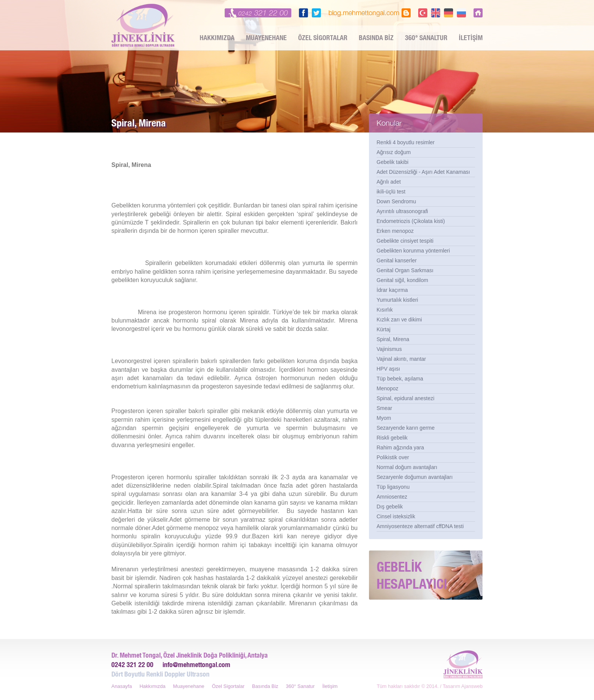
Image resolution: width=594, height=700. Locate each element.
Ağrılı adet (389, 182)
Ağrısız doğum (394, 152)
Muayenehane (189, 686)
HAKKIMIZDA (217, 38)
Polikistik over (393, 457)
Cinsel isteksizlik (396, 516)
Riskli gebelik (392, 438)
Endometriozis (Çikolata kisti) (411, 221)
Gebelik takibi (392, 162)
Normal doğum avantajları (407, 467)
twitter (316, 13)
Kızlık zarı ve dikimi (399, 320)
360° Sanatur (300, 686)
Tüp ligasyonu (393, 487)
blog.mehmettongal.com (364, 13)
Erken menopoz (395, 231)
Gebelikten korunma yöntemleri (413, 251)
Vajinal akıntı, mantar (401, 359)
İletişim (330, 686)
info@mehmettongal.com (196, 665)
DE (449, 13)
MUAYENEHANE (266, 38)
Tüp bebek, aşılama (400, 379)
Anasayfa (122, 686)
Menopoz (388, 388)
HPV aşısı (388, 369)
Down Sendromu (396, 201)
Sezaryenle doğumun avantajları (415, 477)
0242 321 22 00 (132, 665)
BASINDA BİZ (376, 38)
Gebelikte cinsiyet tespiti (405, 241)
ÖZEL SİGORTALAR (323, 38)
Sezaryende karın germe (406, 428)
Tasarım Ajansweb (463, 686)
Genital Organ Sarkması (405, 270)
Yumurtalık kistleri (397, 300)
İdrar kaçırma (392, 290)
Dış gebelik (390, 507)
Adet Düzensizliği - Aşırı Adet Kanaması (423, 172)
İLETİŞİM (471, 38)
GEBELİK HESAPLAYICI (412, 575)
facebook (303, 13)
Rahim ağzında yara (400, 447)
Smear (384, 408)
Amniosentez (392, 497)
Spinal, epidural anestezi (406, 398)
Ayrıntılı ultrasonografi (402, 211)
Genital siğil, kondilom (402, 280)
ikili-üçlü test (391, 192)
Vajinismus (389, 349)
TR (423, 13)
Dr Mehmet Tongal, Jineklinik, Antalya (143, 25)
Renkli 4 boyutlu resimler (406, 142)
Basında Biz (265, 686)
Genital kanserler (397, 260)
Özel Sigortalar (228, 686)
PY (461, 13)
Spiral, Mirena (393, 339)
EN (436, 13)
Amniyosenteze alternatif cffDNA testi (420, 526)
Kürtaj (384, 329)
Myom (384, 418)
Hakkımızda (152, 686)
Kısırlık (385, 310)
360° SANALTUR (426, 38)
